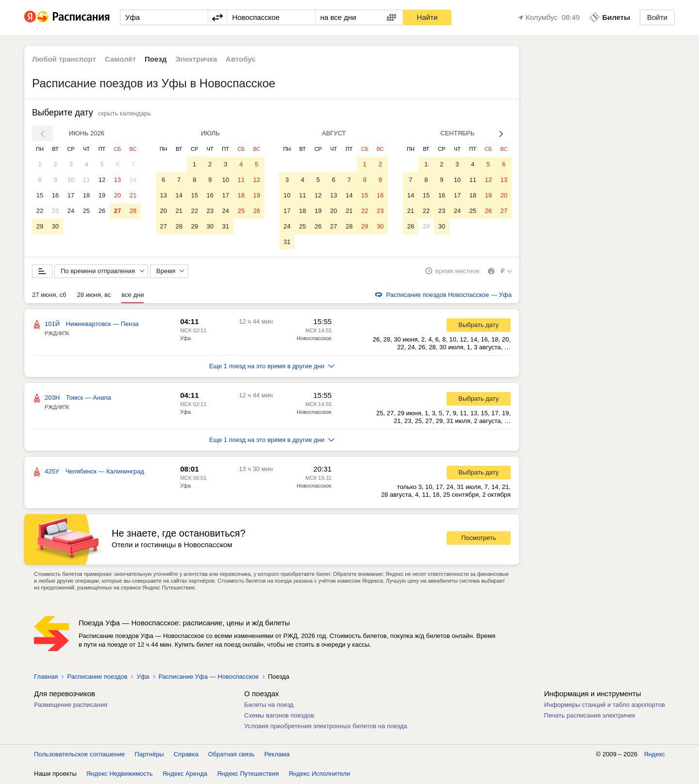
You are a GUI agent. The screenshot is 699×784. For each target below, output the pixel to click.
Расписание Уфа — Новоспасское (209, 677)
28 (133, 211)
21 (133, 195)
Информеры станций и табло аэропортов (605, 705)
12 (102, 180)
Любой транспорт (64, 59)
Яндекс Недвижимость (120, 774)
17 (71, 195)
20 (117, 195)
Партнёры (149, 755)
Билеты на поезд (269, 705)
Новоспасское (314, 339)
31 (225, 226)
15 (40, 195)
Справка (186, 755)
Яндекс (654, 755)
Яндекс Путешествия (248, 774)
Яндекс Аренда (185, 774)
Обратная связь (232, 755)
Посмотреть (479, 539)
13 (117, 180)
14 (133, 180)
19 (102, 195)
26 (102, 211)
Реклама (277, 755)
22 (40, 211)
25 (86, 211)
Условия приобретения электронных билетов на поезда (326, 727)
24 (71, 211)
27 (117, 211)
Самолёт (120, 59)
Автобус (241, 59)
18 (86, 195)
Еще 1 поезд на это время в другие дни (272, 367)
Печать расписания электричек (590, 716)
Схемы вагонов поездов (279, 716)
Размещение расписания (71, 705)
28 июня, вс (94, 295)
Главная (46, 677)
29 (40, 226)
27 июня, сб (49, 295)
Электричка (196, 59)
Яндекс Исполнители (320, 774)
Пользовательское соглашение (79, 755)
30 (55, 226)
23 (55, 211)
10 (71, 180)
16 (55, 195)
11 (86, 180)
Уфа (185, 339)
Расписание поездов (97, 677)
